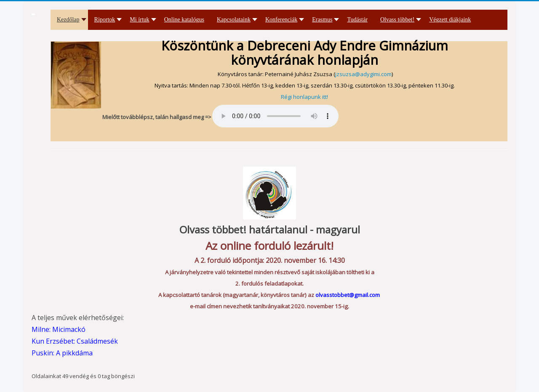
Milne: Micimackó (59, 329)
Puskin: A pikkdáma (62, 353)
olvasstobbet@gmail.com (348, 295)
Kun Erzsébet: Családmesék (75, 341)
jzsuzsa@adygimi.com (363, 74)
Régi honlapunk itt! (304, 97)
